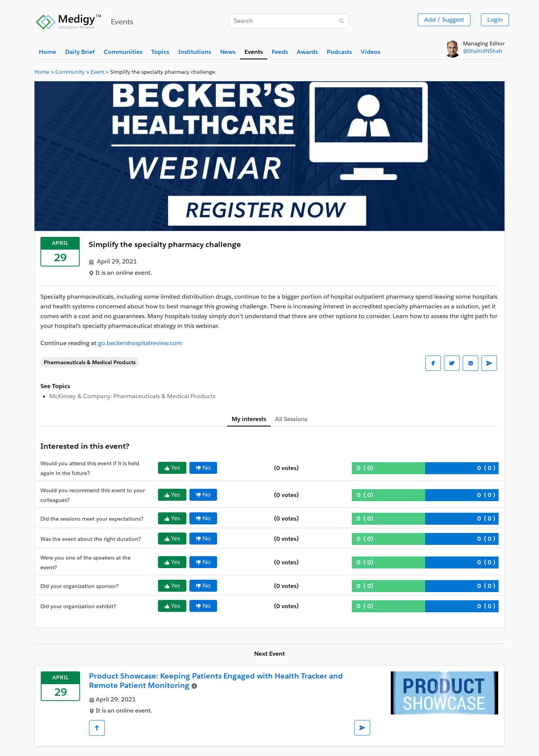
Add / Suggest (444, 20)
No (203, 468)
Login (495, 20)
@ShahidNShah (483, 51)
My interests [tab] (249, 419)
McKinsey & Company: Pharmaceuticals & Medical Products (133, 396)
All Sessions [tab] (291, 419)
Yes (172, 468)
